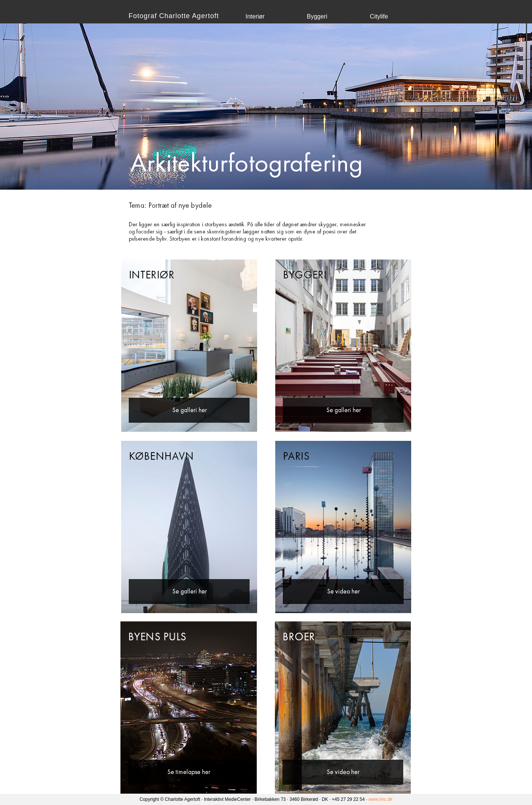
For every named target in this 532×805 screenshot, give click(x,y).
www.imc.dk (380, 799)
